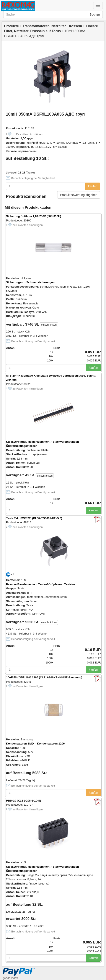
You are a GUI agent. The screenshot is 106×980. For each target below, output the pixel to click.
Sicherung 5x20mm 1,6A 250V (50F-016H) (34, 216)
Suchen (95, 14)
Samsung (27, 739)
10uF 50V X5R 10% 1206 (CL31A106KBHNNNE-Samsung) (44, 677)
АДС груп (26, 138)
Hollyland (26, 278)
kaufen (93, 186)
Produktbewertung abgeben (79, 195)
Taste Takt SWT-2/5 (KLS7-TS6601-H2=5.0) (34, 518)
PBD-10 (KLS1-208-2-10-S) (24, 801)
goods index (10, 978)
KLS (23, 580)
